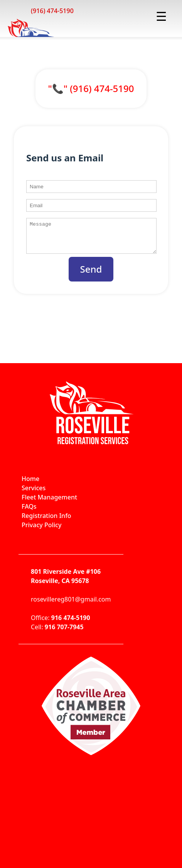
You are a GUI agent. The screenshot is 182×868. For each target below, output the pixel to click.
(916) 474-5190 (52, 11)
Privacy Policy (41, 531)
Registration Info (46, 521)
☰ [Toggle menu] (161, 16)
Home (30, 484)
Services (34, 494)
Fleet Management (49, 503)
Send (91, 275)
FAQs (29, 512)
